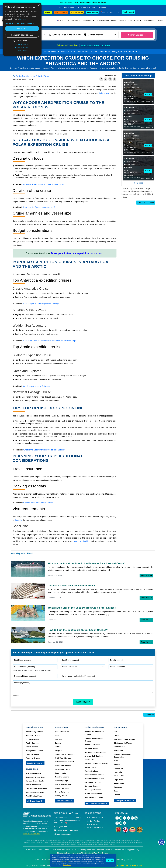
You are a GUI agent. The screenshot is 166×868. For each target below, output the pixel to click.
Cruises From (102, 21)
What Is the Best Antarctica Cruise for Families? (44, 450)
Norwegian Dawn (62, 769)
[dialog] (22, 29)
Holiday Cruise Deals (35, 781)
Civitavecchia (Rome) (123, 743)
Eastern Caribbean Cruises (96, 764)
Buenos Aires (120, 776)
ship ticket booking (82, 541)
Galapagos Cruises (93, 790)
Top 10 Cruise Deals (95, 827)
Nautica (58, 739)
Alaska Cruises (91, 760)
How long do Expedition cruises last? (39, 207)
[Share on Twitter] (106, 79)
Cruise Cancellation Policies (116, 850)
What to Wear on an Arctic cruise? (38, 503)
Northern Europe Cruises (95, 752)
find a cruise (104, 93)
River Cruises (134, 21)
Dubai (117, 736)
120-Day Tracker (77, 12)
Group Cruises (32, 747)
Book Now (127, 12)
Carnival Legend (62, 777)
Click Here (105, 46)
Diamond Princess (63, 766)
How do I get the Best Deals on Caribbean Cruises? (78, 630)
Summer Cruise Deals (35, 792)
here (53, 863)
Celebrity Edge (61, 781)
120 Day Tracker (93, 821)
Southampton (120, 747)
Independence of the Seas (66, 762)
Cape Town (119, 780)
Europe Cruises (91, 748)
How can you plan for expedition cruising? (41, 304)
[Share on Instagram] (115, 79)
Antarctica (65, 51)
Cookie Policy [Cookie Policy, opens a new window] (22, 44)
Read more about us (32, 834)
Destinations (87, 21)
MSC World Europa (63, 758)
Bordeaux (118, 787)
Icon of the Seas (62, 788)
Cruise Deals (73, 21)
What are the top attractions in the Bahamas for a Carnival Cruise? (87, 563)
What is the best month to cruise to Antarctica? (44, 184)
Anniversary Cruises (34, 732)
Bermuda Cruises (92, 786)
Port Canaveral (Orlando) (125, 739)
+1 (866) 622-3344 (63, 827)
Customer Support (63, 834)
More (160, 21)
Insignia (59, 751)
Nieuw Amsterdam (63, 784)
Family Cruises (32, 743)
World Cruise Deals (34, 796)
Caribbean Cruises (93, 782)
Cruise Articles (49, 51)
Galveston (118, 768)
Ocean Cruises (118, 21)
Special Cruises (35, 763)
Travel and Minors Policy (61, 850)
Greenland (19, 178)
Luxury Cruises (32, 754)
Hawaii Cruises (91, 767)
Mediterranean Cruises (94, 779)
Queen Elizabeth (62, 732)
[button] (22, 23)
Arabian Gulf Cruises (94, 756)
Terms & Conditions (146, 202)
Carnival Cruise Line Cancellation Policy (71, 586)
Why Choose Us (48, 860)
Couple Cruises (32, 739)
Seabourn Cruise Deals (36, 777)
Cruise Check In (45, 850)
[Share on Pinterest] (110, 79)
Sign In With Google (111, 12)
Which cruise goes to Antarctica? (37, 386)
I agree (110, 860)
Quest (58, 736)
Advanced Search (67, 45)
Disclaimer (149, 715)
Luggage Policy (133, 850)
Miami (117, 761)
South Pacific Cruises (94, 797)
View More (139, 183)
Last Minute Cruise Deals (37, 788)
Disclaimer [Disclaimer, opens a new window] (22, 51)
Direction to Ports (64, 853)
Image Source (127, 860)
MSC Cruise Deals (33, 773)
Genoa (117, 732)
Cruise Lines (148, 21)
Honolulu (118, 772)
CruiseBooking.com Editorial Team (33, 76)
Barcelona (118, 751)
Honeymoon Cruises (34, 751)
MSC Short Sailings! (96, 2)
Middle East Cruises (93, 794)
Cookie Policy (67, 865)
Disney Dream (61, 796)
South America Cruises (94, 775)
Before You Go (32, 850)
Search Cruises (137, 35)
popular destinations (66, 178)
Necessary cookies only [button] (22, 35)
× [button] (39, 5)
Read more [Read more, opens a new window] (23, 19)
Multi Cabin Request (95, 818)
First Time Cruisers (101, 853)
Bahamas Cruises (92, 745)
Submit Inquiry (83, 702)
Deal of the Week (61, 12)
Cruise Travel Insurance (95, 850)
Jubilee (58, 747)
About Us (37, 860)
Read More (145, 576)
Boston (117, 765)
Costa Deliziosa (62, 792)
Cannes (117, 791)
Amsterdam (119, 783)
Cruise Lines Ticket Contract (82, 853)
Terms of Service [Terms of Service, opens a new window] (22, 47)
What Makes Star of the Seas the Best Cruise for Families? (82, 608)
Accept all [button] (22, 28)
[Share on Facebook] (101, 79)
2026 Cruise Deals (33, 785)
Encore (58, 743)
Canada (18, 520)
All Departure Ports (125, 800)
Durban (117, 795)
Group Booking (92, 12)
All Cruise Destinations (97, 803)
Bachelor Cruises (33, 736)
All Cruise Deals (35, 801)
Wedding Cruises (33, 758)
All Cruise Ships (65, 801)
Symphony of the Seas (65, 754)
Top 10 (48, 12)
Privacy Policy (136, 865)
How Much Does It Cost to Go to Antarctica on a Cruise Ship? (50, 341)
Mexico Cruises (91, 771)
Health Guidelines (78, 850)
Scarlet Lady (60, 773)
